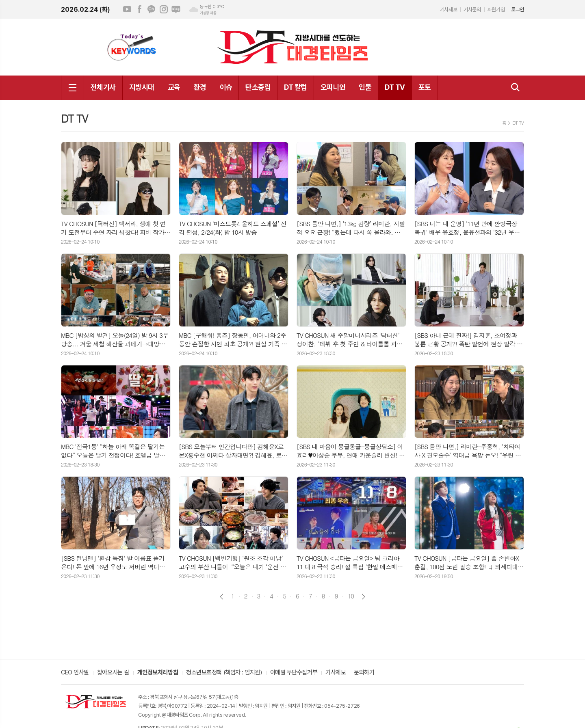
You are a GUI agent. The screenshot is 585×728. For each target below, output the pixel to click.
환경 (200, 87)
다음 (363, 597)
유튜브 (127, 9)
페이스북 (139, 9)
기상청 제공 (208, 13)
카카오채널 (152, 9)
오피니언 (333, 87)
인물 (365, 87)
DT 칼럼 (295, 87)
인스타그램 (164, 9)
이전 (222, 597)
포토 (425, 87)
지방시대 (142, 87)
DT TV (395, 87)
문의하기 (364, 673)
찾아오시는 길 (113, 673)
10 (351, 596)
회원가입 (496, 10)
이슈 (226, 87)
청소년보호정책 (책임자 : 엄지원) (224, 673)
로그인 (518, 10)
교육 (174, 87)
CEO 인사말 (75, 673)
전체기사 (103, 87)
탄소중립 (258, 87)
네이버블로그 (176, 9)
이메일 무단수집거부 (294, 673)
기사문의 (472, 10)
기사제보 (448, 10)
